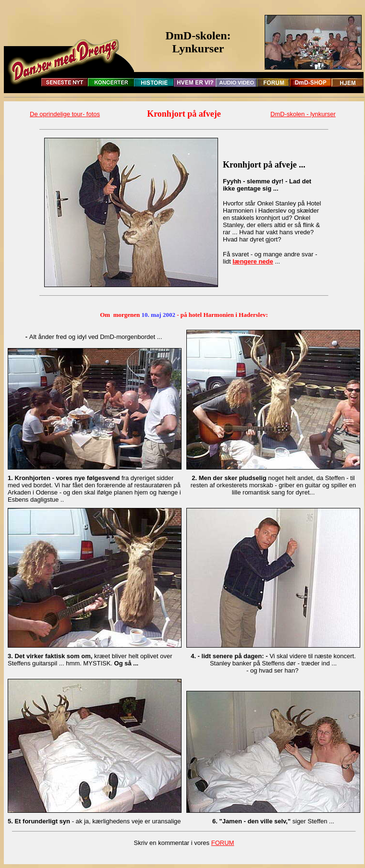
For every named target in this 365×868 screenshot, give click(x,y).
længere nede (253, 261)
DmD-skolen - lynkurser (303, 114)
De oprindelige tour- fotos (65, 114)
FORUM (223, 843)
